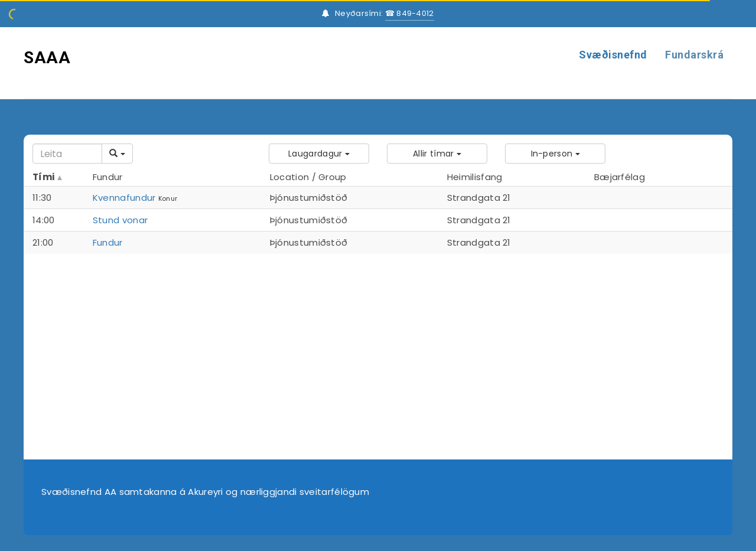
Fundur (108, 242)
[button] (319, 154)
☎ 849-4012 (410, 13)
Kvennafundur (124, 198)
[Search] (67, 154)
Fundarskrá (694, 55)
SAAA (47, 58)
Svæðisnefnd (613, 55)
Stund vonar (120, 220)
